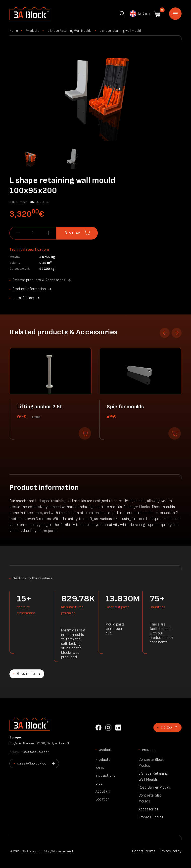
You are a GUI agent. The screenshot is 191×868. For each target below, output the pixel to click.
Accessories (148, 809)
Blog (99, 783)
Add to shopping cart (85, 433)
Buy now (72, 233)
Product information (29, 289)
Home (175, 14)
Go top (166, 727)
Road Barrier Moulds (155, 787)
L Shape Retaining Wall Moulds (70, 31)
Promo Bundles (151, 817)
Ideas (100, 768)
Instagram (108, 728)
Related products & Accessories (39, 280)
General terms (144, 851)
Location (103, 799)
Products (33, 31)
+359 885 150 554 (35, 752)
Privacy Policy (170, 851)
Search (122, 14)
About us (103, 791)
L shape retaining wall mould (120, 31)
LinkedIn (118, 728)
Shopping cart (157, 14)
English (139, 14)
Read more (26, 674)
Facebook (98, 728)
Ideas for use (23, 298)
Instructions (105, 776)
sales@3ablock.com (33, 763)
